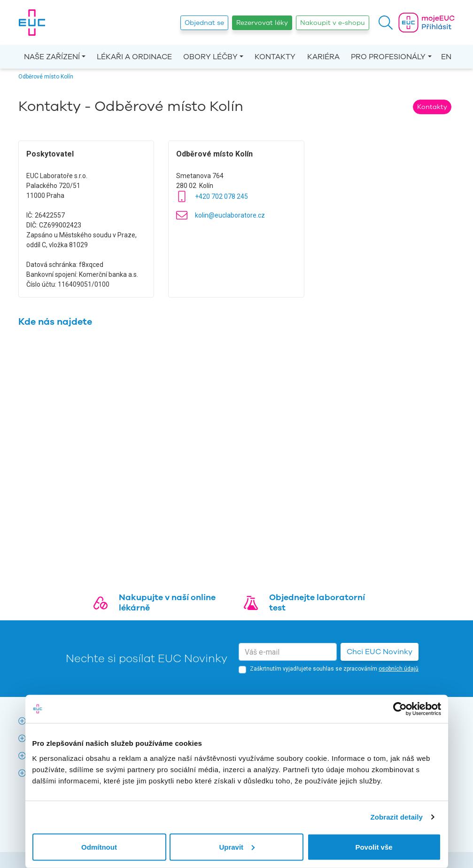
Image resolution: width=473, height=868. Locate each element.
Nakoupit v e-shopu (333, 23)
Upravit (237, 847)
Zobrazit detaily (396, 817)
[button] (386, 23)
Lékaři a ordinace (134, 57)
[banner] (32, 23)
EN (446, 57)
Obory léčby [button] (210, 57)
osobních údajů (399, 669)
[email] (288, 652)
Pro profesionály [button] (388, 57)
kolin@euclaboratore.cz (230, 215)
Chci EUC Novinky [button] (380, 652)
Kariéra (323, 57)
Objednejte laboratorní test (317, 602)
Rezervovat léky (262, 23)
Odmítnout (99, 847)
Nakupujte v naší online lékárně (167, 602)
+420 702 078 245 (221, 196)
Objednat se (204, 23)
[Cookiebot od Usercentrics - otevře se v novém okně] (400, 709)
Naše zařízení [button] (52, 57)
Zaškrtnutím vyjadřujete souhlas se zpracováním (334, 669)
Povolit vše (374, 847)
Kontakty (275, 57)
